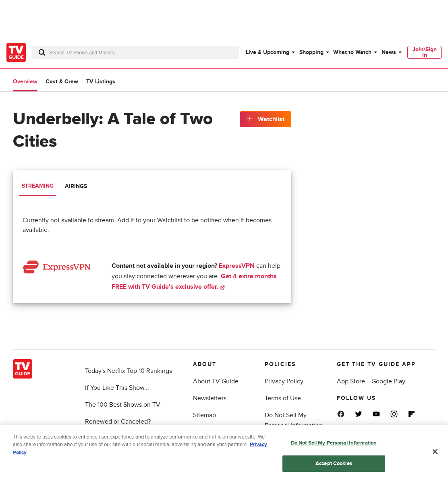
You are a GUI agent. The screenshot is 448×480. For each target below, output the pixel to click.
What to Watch (352, 52)
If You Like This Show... (117, 388)
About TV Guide (216, 381)
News (389, 52)
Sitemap (204, 415)
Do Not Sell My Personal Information (334, 445)
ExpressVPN (237, 266)
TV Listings (101, 82)
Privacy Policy (284, 381)
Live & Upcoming (268, 52)
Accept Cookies (334, 466)
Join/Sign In (425, 52)
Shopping (311, 52)
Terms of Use (283, 398)
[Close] (435, 454)
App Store (351, 381)
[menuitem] (270, 52)
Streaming (38, 186)
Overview (25, 82)
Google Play (388, 381)
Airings (76, 186)
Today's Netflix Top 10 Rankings (129, 371)
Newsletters (210, 398)
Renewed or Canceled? (118, 422)
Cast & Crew (62, 82)
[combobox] (136, 52)
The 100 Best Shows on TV (123, 405)
